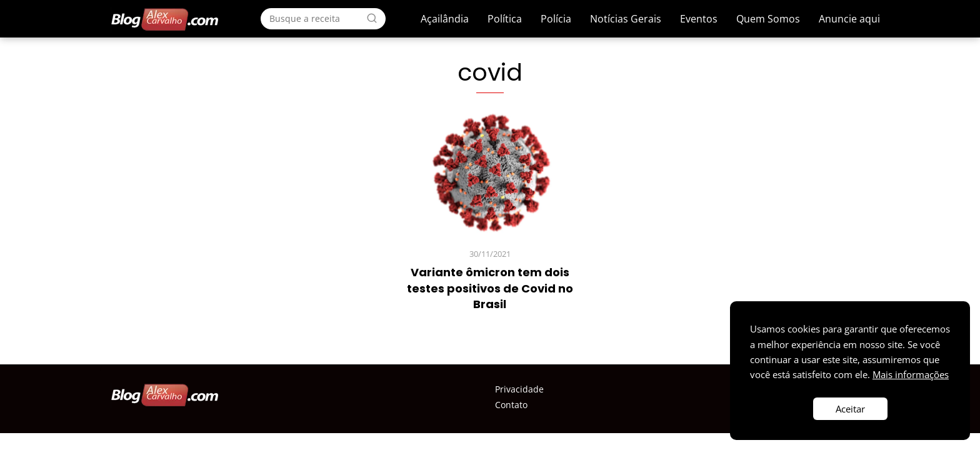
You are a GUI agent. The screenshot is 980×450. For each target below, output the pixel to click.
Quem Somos (768, 19)
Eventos (699, 19)
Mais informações (911, 374)
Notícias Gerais (626, 19)
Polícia (556, 19)
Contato (511, 405)
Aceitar (850, 409)
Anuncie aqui (849, 19)
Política (505, 19)
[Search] (372, 18)
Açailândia (445, 19)
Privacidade (519, 389)
